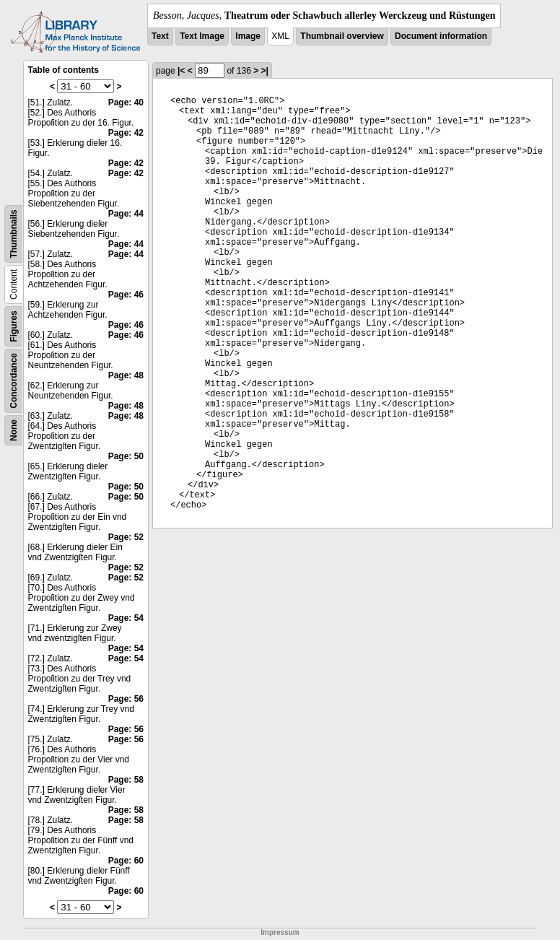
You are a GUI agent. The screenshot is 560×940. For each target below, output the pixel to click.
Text (160, 36)
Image (248, 36)
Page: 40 (126, 103)
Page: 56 (126, 699)
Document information (441, 36)
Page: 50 (126, 456)
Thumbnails (14, 234)
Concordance (14, 381)
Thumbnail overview (342, 36)
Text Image (202, 36)
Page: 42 (126, 133)
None (14, 430)
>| (265, 71)
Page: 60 (126, 861)
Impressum (280, 932)
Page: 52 (126, 537)
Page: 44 (126, 214)
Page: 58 (126, 780)
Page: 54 (126, 618)
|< (181, 71)
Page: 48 (126, 375)
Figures (14, 326)
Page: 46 (126, 295)
